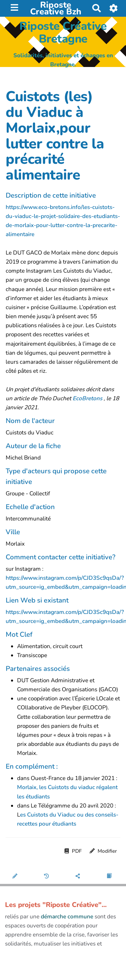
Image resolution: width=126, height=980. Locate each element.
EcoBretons (88, 398)
